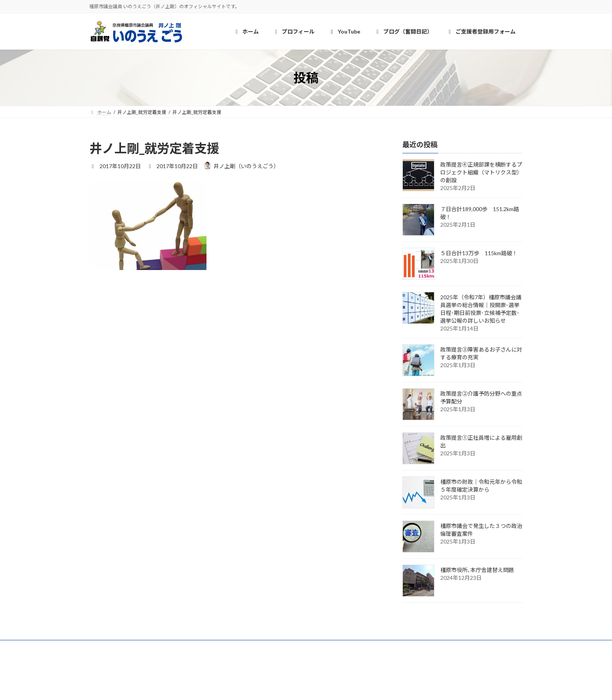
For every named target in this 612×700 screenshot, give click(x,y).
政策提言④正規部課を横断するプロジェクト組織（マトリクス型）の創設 (481, 173)
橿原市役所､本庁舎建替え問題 (477, 570)
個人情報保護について (369, 647)
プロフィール (152, 647)
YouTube (198, 647)
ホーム (108, 647)
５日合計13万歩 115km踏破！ (479, 253)
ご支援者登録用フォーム (297, 647)
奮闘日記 (239, 647)
